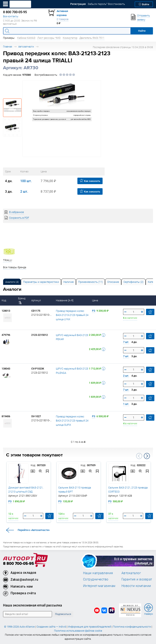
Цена (95, 300)
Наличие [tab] (69, 282)
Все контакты (11, 16)
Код (4, 300)
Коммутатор (70, 38)
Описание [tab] (113, 282)
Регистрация (78, 4)
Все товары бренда (15, 267)
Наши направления (98, 573)
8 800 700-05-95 (18, 564)
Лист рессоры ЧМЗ (49, 38)
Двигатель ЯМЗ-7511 (92, 38)
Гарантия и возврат (137, 579)
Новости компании (136, 586)
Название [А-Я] (65, 300)
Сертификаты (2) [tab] (133, 282)
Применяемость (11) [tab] (90, 282)
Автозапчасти (26, 47)
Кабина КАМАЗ (26, 38)
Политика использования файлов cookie (78, 631)
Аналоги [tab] (12, 282)
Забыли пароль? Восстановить (106, 4)
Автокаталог (131, 573)
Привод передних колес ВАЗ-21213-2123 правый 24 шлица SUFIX (72, 421)
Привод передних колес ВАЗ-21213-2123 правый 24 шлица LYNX (72, 315)
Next (147, 456)
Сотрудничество (96, 579)
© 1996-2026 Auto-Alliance (19, 627)
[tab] (12, 282)
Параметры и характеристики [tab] (41, 282)
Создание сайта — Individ (51, 627)
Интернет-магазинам (99, 586)
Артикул (36, 300)
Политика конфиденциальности (132, 627)
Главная (8, 47)
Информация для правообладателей (89, 627)
